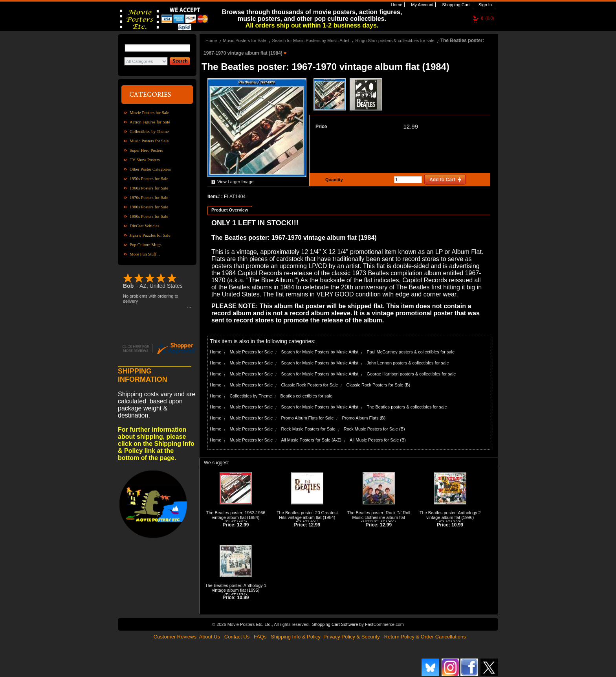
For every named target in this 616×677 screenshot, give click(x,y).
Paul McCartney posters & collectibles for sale (411, 352)
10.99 (457, 525)
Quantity (333, 180)
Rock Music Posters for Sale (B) (374, 429)
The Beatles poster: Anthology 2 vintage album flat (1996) (450, 515)
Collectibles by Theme (149, 131)
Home (396, 5)
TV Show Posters (145, 160)
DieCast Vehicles (144, 226)
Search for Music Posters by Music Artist (311, 40)
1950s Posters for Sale (149, 178)
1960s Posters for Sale (149, 188)
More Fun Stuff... (145, 254)
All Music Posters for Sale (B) (378, 440)
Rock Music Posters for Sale (308, 429)
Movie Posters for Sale (149, 112)
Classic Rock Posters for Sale (310, 385)
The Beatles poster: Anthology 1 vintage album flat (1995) (236, 588)
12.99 (411, 126)
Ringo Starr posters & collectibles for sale (395, 40)
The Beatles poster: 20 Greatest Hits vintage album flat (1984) (307, 515)
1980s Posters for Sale (149, 207)
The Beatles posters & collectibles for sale (407, 407)
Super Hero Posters (146, 150)
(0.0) (488, 18)
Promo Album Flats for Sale (308, 418)
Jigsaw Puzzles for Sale (150, 235)
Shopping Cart (455, 5)
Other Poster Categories (150, 169)
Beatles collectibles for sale (306, 396)
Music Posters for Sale (149, 141)
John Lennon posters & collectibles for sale (408, 363)
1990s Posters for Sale (149, 216)
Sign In (485, 5)
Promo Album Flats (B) (364, 418)
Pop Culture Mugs (146, 245)
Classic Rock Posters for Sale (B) (378, 385)
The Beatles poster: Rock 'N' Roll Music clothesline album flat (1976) (379, 517)
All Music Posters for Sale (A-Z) (311, 440)
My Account (422, 5)
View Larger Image (235, 182)
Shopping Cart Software (335, 624)
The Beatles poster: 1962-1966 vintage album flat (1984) (236, 515)
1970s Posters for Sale (149, 197)
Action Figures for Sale (150, 122)
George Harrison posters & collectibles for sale (411, 374)
